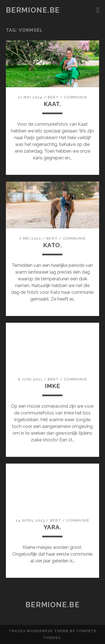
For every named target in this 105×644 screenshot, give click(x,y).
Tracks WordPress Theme (39, 631)
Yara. (52, 527)
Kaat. (53, 104)
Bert (53, 97)
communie (75, 97)
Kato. (53, 245)
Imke (53, 386)
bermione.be (33, 10)
